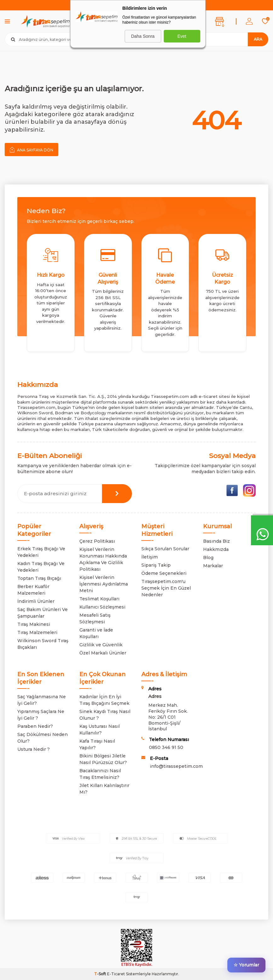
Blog (208, 558)
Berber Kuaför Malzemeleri (33, 590)
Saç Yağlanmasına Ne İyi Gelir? (42, 700)
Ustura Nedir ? (34, 749)
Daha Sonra (143, 36)
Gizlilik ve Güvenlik (101, 645)
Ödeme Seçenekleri (164, 573)
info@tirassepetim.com (176, 766)
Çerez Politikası (97, 541)
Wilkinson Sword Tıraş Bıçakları (43, 644)
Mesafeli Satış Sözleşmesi (95, 618)
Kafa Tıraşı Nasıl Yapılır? (97, 744)
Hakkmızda (216, 549)
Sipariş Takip (156, 565)
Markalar (213, 566)
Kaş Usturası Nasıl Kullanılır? (100, 730)
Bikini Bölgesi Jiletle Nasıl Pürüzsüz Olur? (103, 759)
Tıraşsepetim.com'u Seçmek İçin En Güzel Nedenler (166, 588)
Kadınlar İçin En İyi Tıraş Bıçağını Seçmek (104, 700)
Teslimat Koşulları (99, 599)
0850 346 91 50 (166, 747)
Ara (258, 39)
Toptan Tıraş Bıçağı (39, 578)
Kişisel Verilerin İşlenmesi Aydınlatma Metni (104, 584)
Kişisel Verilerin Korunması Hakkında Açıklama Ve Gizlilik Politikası (103, 559)
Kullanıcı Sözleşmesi (102, 607)
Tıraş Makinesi (34, 624)
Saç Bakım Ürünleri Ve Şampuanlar (43, 613)
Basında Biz (216, 541)
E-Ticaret (116, 974)
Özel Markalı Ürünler (103, 653)
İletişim (150, 557)
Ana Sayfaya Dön (31, 150)
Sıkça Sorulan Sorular (165, 549)
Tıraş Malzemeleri (37, 632)
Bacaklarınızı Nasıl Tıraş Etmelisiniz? (100, 774)
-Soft (101, 974)
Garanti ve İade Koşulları (96, 633)
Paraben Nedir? (35, 726)
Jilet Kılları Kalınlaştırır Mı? (104, 789)
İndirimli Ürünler (36, 601)
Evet (182, 36)
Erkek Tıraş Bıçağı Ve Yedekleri (41, 552)
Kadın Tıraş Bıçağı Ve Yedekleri (41, 567)
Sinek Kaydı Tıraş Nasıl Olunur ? (105, 715)
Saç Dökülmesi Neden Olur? (43, 738)
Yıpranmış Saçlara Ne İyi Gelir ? (41, 715)
